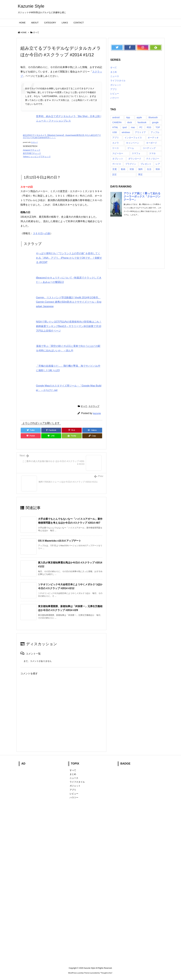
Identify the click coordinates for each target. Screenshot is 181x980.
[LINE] (51, 436)
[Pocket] (31, 436)
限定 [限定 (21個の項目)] (140, 174)
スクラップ (94, 406)
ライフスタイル (118, 81)
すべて (36, 32)
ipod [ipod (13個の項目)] (125, 127)
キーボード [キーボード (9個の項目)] (152, 143)
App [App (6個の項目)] (128, 117)
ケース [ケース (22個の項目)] (116, 148)
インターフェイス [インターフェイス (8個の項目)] (133, 138)
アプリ (114, 89)
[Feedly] (72, 436)
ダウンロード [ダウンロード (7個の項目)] (135, 159)
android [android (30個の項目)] (116, 117)
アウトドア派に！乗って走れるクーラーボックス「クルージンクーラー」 (142, 197)
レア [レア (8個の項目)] (158, 164)
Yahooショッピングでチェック (37, 157)
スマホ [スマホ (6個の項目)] (152, 153)
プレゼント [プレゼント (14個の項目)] (146, 164)
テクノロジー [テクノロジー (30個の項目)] (153, 159)
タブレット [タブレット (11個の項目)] (118, 159)
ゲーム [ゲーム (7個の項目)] (131, 148)
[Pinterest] (72, 430)
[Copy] (92, 436)
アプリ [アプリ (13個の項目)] (116, 138)
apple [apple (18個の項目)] (139, 117)
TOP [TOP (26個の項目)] (158, 127)
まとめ (114, 72)
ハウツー (115, 98)
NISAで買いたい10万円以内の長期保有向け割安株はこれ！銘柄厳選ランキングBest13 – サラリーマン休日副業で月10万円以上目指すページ (69, 326)
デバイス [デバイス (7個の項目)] (117, 164)
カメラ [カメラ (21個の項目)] (116, 143)
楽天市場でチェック (32, 153)
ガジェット (116, 85)
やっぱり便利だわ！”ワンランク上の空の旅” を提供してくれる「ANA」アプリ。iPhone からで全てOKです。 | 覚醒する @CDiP (69, 258)
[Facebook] (51, 430)
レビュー (115, 94)
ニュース (115, 76)
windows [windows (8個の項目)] (126, 132)
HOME (24, 32)
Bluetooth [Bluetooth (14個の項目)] (153, 117)
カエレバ (34, 142)
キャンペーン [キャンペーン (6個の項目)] (133, 143)
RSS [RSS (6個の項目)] (149, 127)
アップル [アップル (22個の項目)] (155, 132)
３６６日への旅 (41, 233)
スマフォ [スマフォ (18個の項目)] (136, 153)
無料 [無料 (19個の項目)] (140, 169)
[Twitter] (31, 430)
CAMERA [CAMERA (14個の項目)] (117, 122)
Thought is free (106, 973)
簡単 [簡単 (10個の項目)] (158, 169)
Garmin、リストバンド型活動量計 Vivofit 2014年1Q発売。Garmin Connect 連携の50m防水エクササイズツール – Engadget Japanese (69, 302)
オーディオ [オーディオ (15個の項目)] (153, 138)
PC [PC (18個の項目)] (141, 127)
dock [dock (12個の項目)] (130, 122)
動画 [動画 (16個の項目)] (123, 169)
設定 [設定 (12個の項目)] (114, 174)
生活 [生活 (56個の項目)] (149, 169)
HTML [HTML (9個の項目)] (115, 127)
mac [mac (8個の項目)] (133, 127)
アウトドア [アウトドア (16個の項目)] (140, 132)
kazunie (97, 413)
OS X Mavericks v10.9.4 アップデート (60, 541)
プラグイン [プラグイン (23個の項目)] (131, 164)
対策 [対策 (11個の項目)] (132, 169)
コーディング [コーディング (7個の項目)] (149, 148)
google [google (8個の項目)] (155, 122)
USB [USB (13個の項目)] (115, 132)
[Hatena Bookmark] (92, 430)
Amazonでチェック (32, 150)
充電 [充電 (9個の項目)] (114, 169)
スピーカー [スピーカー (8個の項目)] (118, 153)
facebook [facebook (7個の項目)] (142, 122)
